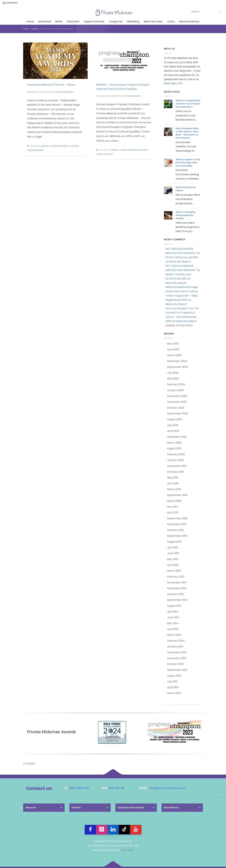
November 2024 (177, 361)
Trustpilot (29, 764)
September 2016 (177, 518)
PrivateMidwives (66, 92)
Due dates (186, 325)
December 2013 (177, 652)
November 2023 (177, 402)
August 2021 (174, 448)
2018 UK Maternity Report (181, 321)
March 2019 (174, 489)
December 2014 (177, 582)
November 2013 (177, 658)
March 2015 (174, 571)
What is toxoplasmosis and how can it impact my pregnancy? (188, 104)
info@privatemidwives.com (167, 788)
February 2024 (176, 384)
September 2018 (177, 495)
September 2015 (177, 536)
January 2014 (175, 647)
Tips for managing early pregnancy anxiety (185, 215)
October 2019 (175, 472)
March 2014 (174, 635)
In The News (74, 146)
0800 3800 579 (173, 84)
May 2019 (173, 478)
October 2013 (175, 664)
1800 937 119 (116, 788)
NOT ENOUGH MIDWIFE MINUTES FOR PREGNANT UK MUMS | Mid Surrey (183, 253)
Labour (30, 150)
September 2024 (178, 367)
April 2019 (173, 483)
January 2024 (175, 390)
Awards (54, 146)
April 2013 (173, 687)
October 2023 (176, 408)
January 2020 (175, 460)
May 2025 (173, 344)
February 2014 (176, 641)
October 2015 (175, 530)
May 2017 (173, 507)
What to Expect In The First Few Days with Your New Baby (188, 162)
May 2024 (173, 379)
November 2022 (177, 437)
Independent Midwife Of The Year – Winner (51, 85)
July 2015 (172, 548)
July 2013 (172, 682)
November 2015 (177, 524)
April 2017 (173, 513)
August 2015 (174, 542)
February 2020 (176, 454)
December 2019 (177, 466)
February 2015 (176, 577)
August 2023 (175, 419)
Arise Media (127, 850)
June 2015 (173, 553)
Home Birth (63, 146)
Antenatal (45, 146)
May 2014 (173, 623)
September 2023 (177, 414)
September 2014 (177, 600)
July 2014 (173, 612)
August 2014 (174, 606)
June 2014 (173, 617)
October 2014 (175, 594)
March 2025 (174, 355)
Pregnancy (39, 150)
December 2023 (177, 396)
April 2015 (173, 565)
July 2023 (173, 425)
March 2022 (174, 443)
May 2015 (173, 559)
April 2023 (173, 431)
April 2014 (173, 629)
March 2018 (174, 501)
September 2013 (177, 670)
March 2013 (174, 693)
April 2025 (173, 349)
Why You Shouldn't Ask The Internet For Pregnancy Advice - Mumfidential (182, 313)
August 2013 (174, 676)
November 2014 (177, 588)
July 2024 (173, 373)
